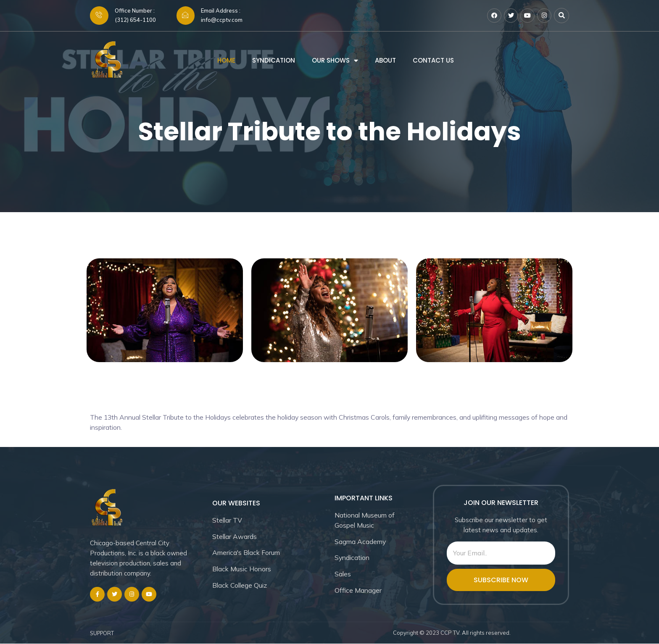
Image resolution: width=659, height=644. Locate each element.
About (385, 62)
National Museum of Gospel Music (365, 520)
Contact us (433, 62)
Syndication (274, 62)
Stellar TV (228, 520)
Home (226, 62)
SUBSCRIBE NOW (501, 580)
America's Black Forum (247, 553)
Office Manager (358, 591)
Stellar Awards (235, 537)
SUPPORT (103, 634)
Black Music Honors (243, 570)
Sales (343, 575)
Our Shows (331, 62)
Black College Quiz (241, 586)
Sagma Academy (361, 542)
